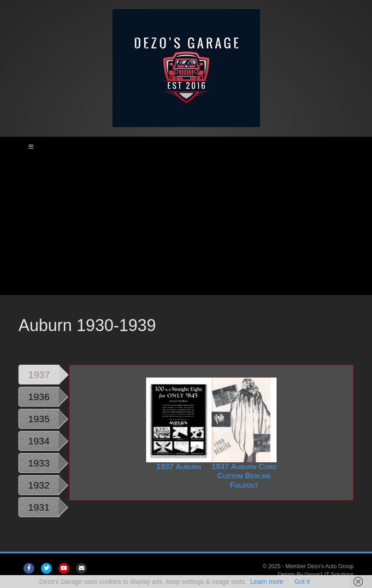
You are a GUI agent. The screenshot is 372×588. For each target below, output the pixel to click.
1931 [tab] (39, 507)
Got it (302, 582)
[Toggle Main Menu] (186, 147)
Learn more (267, 582)
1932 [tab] (39, 485)
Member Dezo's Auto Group (319, 566)
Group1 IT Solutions (329, 575)
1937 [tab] (39, 375)
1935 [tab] (39, 419)
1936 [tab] (39, 397)
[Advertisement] (186, 226)
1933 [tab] (39, 463)
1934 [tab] (39, 441)
